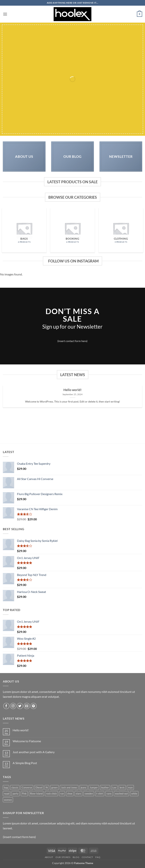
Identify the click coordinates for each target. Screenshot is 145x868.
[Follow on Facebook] (6, 706)
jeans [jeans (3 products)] (83, 787)
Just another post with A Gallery (34, 752)
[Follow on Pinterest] (34, 706)
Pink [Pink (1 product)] (24, 794)
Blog (76, 857)
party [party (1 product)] (16, 794)
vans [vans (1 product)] (109, 794)
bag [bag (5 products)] (6, 787)
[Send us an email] (27, 706)
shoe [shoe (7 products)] (70, 794)
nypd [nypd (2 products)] (7, 794)
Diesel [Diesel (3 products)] (39, 787)
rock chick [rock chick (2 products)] (51, 794)
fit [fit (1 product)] (47, 787)
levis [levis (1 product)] (122, 787)
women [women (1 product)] (8, 800)
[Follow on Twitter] (20, 706)
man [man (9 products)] (130, 787)
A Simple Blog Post (25, 763)
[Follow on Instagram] (13, 706)
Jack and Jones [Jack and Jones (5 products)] (69, 787)
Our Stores (63, 857)
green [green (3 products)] (54, 787)
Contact (87, 857)
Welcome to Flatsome (27, 741)
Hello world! (72, 390)
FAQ (98, 857)
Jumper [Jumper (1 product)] (94, 787)
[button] (5, 14)
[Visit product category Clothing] (121, 230)
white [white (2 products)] (134, 794)
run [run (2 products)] (62, 794)
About (49, 857)
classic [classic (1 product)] (15, 787)
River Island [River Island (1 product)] (36, 794)
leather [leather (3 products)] (105, 787)
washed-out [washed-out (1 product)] (121, 794)
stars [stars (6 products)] (78, 794)
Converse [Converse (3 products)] (27, 787)
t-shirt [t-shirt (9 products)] (100, 794)
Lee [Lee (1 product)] (114, 787)
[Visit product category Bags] (24, 230)
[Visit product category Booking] (72, 230)
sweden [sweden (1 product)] (89, 794)
